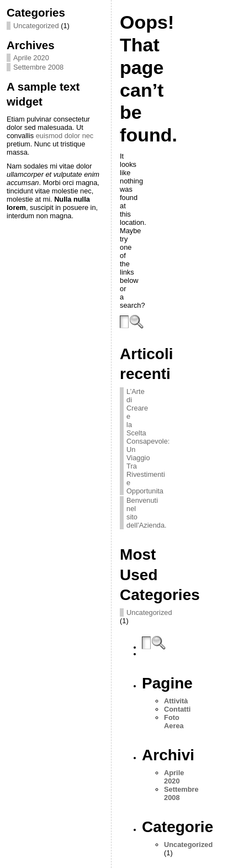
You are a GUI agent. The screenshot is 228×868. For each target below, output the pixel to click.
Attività (176, 701)
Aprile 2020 (31, 58)
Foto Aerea (174, 722)
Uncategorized (36, 26)
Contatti (177, 709)
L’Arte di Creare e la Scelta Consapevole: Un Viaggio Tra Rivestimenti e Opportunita (148, 441)
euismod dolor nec (65, 136)
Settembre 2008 (38, 67)
